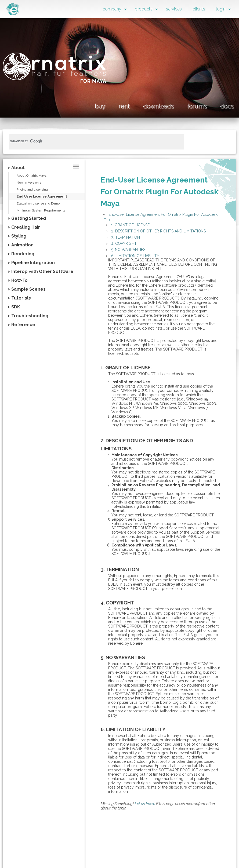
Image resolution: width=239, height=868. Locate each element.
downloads (158, 106)
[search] (90, 141)
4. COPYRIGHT (124, 243)
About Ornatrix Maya (32, 176)
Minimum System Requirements (41, 210)
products (144, 9)
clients (199, 9)
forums (197, 106)
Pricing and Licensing (32, 189)
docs (227, 106)
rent (124, 106)
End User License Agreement (42, 196)
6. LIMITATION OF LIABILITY (135, 256)
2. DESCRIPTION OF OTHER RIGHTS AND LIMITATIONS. (159, 231)
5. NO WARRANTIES (128, 250)
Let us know (145, 804)
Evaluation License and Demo (38, 203)
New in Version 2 (29, 183)
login (221, 9)
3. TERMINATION (126, 237)
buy (100, 106)
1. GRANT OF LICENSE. (131, 225)
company (112, 9)
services (174, 9)
